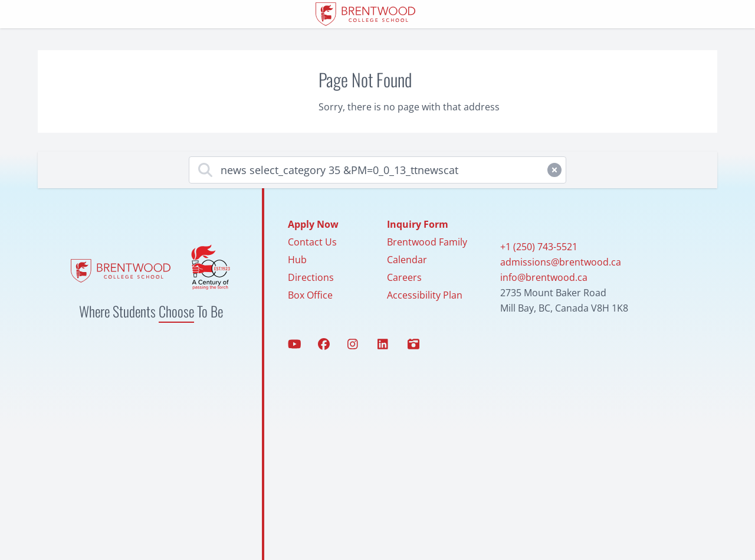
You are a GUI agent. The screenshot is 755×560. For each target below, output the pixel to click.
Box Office (310, 295)
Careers (404, 277)
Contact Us (312, 242)
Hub (297, 260)
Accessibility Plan (425, 295)
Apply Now (313, 224)
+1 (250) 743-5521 (539, 247)
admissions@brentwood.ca (561, 262)
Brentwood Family (427, 242)
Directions (311, 277)
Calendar (407, 260)
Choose (176, 311)
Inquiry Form (418, 224)
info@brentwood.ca (544, 277)
